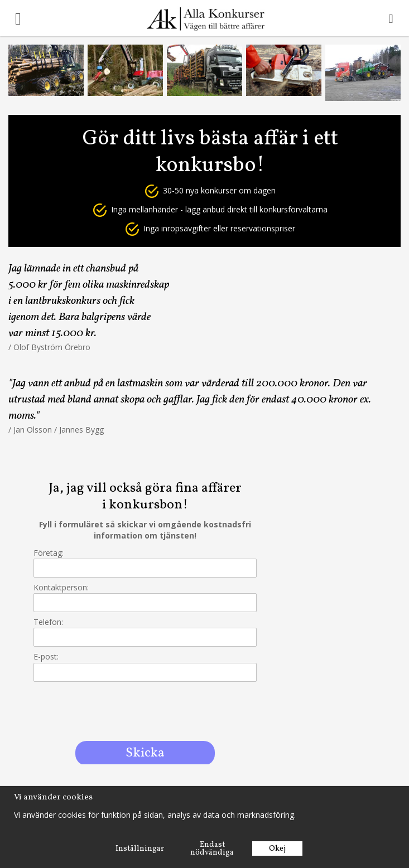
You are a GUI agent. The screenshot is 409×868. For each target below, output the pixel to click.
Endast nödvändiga (212, 849)
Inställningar (140, 849)
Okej (277, 849)
